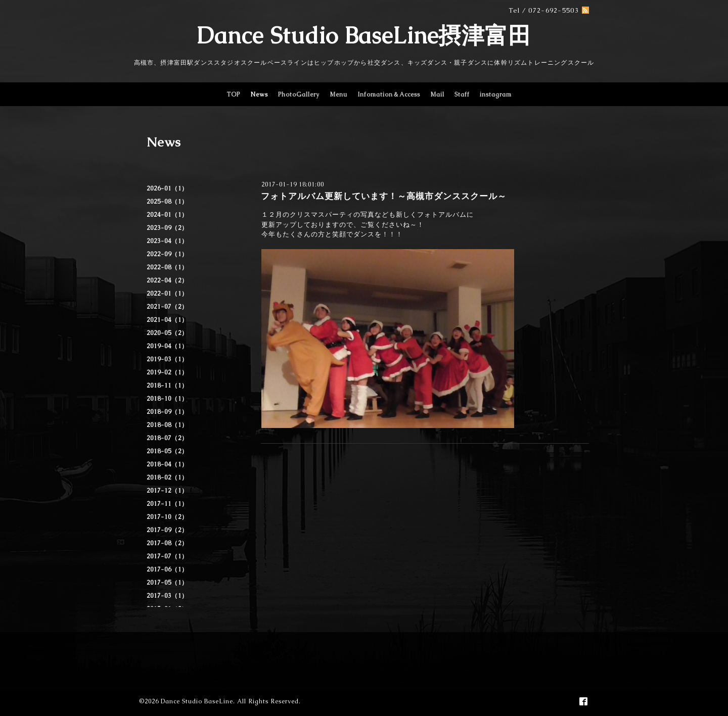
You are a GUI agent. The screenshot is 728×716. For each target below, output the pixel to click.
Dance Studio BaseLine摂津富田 (364, 35)
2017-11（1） (167, 504)
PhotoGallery (299, 94)
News (259, 94)
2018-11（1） (167, 386)
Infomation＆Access (389, 94)
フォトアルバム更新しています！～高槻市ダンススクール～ (384, 196)
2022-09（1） (167, 254)
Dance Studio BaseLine (197, 701)
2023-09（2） (167, 228)
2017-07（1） (167, 556)
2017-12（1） (167, 491)
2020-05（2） (167, 333)
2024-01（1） (167, 215)
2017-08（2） (167, 543)
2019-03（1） (167, 359)
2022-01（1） (167, 294)
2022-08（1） (167, 267)
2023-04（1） (167, 241)
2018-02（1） (167, 478)
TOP (233, 94)
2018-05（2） (167, 451)
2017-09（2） (167, 530)
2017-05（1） (167, 583)
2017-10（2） (167, 517)
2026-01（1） (167, 188)
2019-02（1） (167, 372)
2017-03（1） (167, 596)
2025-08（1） (167, 202)
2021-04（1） (167, 320)
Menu (338, 94)
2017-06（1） (167, 569)
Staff (462, 94)
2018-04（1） (167, 464)
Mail (437, 94)
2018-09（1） (167, 412)
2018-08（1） (167, 425)
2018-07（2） (167, 438)
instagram (496, 94)
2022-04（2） (167, 280)
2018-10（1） (167, 399)
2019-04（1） (167, 346)
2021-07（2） (167, 307)
